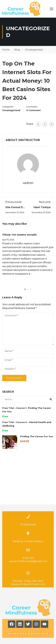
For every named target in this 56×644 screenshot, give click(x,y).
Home (6, 50)
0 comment (33, 110)
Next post (45, 202)
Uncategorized (34, 50)
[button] (25, 289)
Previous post (14, 202)
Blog (17, 50)
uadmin (28, 183)
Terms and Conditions (28, 606)
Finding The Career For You (37, 436)
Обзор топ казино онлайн (19, 235)
